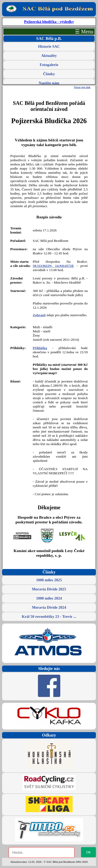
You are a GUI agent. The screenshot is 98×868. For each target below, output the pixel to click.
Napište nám (49, 83)
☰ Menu (84, 32)
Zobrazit (39, 315)
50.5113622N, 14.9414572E (53, 266)
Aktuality (49, 56)
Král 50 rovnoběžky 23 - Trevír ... (49, 616)
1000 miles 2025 (49, 580)
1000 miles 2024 (49, 598)
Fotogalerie (49, 65)
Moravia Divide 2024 (49, 607)
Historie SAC (49, 46)
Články (49, 74)
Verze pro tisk (82, 87)
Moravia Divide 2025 (49, 589)
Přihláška (40, 348)
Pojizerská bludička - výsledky (49, 22)
